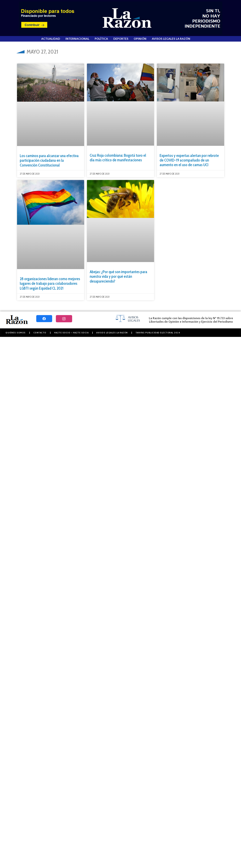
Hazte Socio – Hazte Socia (71, 333)
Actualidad (51, 39)
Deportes (121, 39)
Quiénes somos (16, 333)
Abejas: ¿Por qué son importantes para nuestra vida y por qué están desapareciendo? (118, 276)
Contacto (40, 333)
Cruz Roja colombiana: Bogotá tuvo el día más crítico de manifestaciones (118, 158)
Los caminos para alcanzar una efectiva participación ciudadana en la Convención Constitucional (49, 160)
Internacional (77, 39)
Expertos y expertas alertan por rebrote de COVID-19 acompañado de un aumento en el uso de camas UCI (189, 160)
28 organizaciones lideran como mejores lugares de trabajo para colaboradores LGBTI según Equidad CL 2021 (50, 283)
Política (101, 39)
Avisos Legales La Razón (171, 39)
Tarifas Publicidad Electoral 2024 (158, 333)
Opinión (140, 39)
